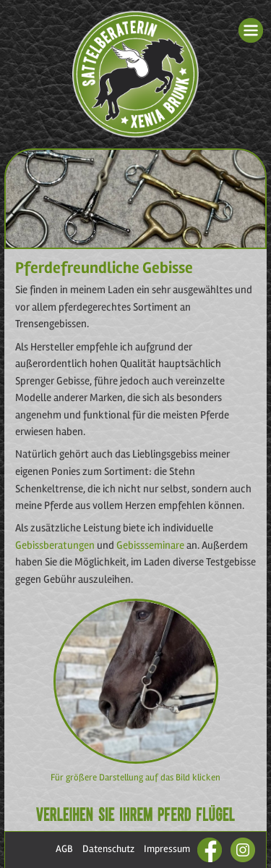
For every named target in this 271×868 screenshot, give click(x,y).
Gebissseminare (151, 545)
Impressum (167, 849)
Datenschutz (108, 849)
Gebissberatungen (55, 545)
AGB (64, 849)
